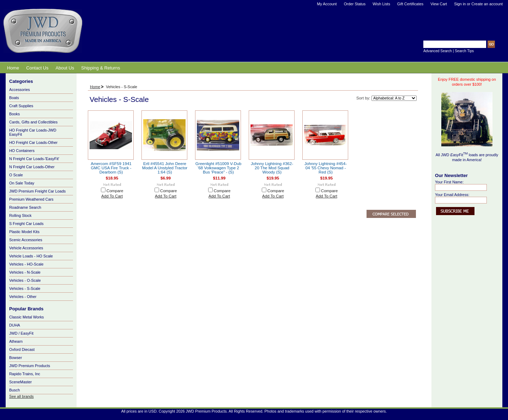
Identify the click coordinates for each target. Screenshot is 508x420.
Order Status (355, 4)
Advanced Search (438, 51)
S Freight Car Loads (26, 224)
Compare (115, 191)
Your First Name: (449, 182)
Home (95, 87)
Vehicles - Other (41, 297)
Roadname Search (41, 208)
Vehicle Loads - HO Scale (41, 256)
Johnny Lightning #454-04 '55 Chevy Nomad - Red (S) (326, 168)
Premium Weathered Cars (41, 200)
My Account (327, 4)
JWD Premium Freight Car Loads (41, 191)
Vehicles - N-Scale (41, 273)
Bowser (16, 358)
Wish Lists (381, 4)
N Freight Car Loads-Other (41, 167)
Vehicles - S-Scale (25, 288)
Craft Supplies (21, 106)
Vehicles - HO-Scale (41, 264)
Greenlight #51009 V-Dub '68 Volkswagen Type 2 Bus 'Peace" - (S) (218, 168)
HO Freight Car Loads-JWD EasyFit (41, 132)
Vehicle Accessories (41, 248)
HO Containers (22, 151)
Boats (41, 98)
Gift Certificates (410, 4)
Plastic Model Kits (41, 232)
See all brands (22, 396)
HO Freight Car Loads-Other (41, 143)
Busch (14, 390)
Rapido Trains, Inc (25, 374)
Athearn (16, 341)
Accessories (41, 90)
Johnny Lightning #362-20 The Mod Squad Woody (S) (272, 168)
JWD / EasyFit (21, 333)
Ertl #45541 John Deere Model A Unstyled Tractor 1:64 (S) (165, 168)
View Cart (439, 4)
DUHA (15, 325)
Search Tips (464, 51)
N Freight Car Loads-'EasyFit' (41, 159)
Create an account (487, 4)
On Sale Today (22, 183)
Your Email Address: (452, 195)
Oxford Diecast (22, 349)
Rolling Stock (41, 216)
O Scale (41, 175)
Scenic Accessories (41, 240)
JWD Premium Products (30, 366)
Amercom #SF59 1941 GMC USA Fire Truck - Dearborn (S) (111, 168)
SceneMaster (20, 382)
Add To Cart (112, 196)
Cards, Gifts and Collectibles (41, 122)
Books (41, 114)
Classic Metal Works (26, 317)
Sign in (460, 4)
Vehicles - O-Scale (41, 281)
